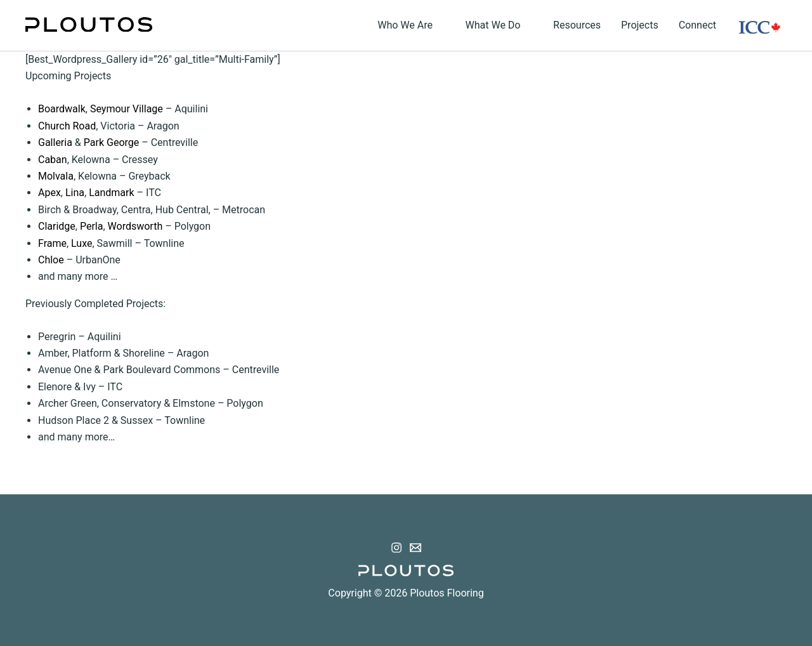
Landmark (111, 193)
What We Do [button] (500, 25)
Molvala (56, 176)
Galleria (55, 142)
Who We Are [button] (411, 25)
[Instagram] (396, 548)
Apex (49, 193)
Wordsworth (135, 226)
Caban (53, 160)
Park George (111, 142)
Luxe (82, 243)
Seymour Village (127, 109)
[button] (439, 25)
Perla (92, 226)
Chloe (51, 260)
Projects (640, 25)
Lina (75, 193)
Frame (52, 243)
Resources (577, 25)
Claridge (57, 226)
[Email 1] (416, 548)
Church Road (67, 126)
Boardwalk (62, 109)
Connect (697, 25)
